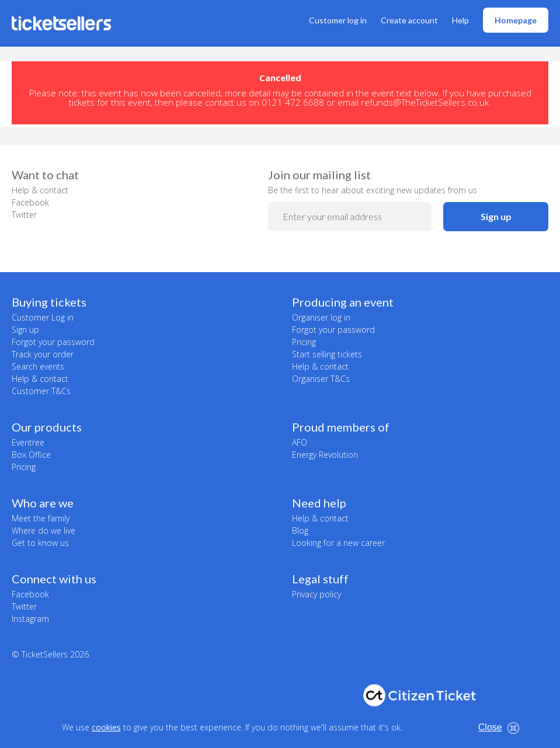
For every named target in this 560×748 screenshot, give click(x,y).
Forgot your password (53, 342)
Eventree (28, 442)
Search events (38, 366)
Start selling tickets (327, 354)
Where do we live (44, 530)
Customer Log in (43, 317)
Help (460, 20)
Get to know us (40, 543)
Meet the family (41, 518)
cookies (106, 727)
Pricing (304, 342)
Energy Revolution (325, 455)
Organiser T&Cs (321, 379)
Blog (300, 530)
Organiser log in (321, 317)
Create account (409, 20)
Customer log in (338, 20)
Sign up (496, 216)
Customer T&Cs (41, 391)
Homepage (516, 20)
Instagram (30, 619)
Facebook (30, 202)
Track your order (43, 354)
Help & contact (40, 190)
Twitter (24, 215)
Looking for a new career (338, 543)
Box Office (31, 455)
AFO (300, 442)
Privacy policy (316, 594)
